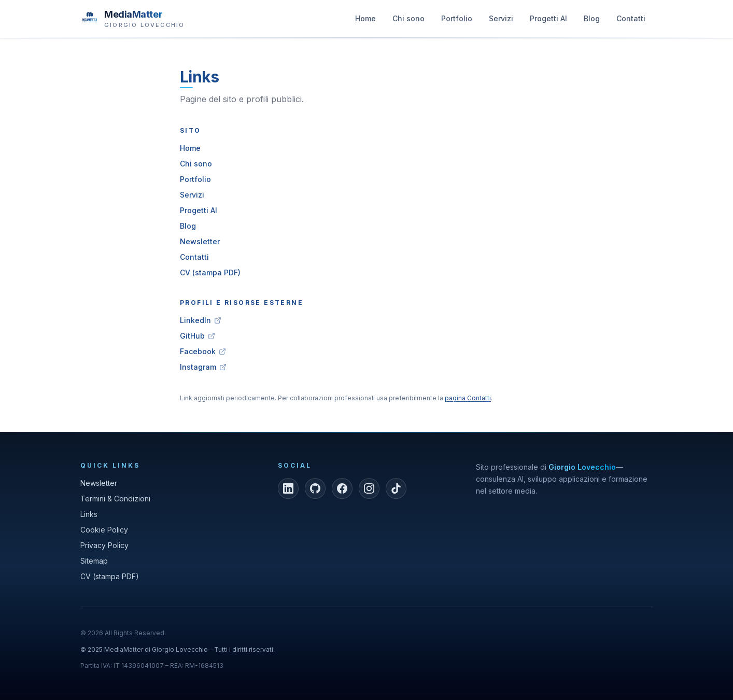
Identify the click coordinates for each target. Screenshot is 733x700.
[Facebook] (342, 488)
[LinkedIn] (288, 488)
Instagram (203, 367)
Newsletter (200, 241)
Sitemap (94, 561)
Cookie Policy (104, 530)
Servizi (501, 21)
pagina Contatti (468, 398)
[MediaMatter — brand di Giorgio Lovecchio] (132, 18)
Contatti (631, 21)
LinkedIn (201, 320)
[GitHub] (315, 488)
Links (89, 514)
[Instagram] (369, 488)
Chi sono (408, 21)
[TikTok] (396, 488)
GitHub (198, 336)
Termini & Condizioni (115, 499)
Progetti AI (548, 21)
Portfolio (457, 21)
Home (365, 21)
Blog (592, 21)
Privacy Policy (104, 545)
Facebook (203, 351)
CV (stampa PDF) (210, 272)
